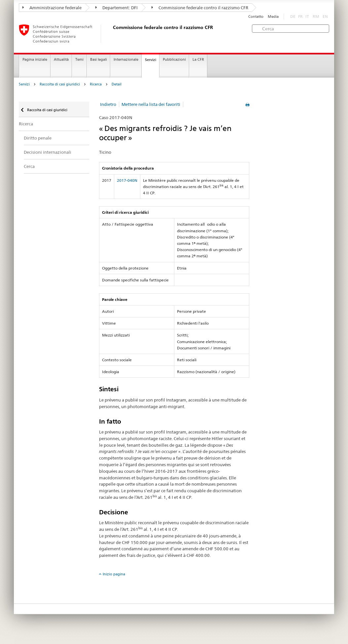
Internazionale (126, 60)
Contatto (256, 17)
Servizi (151, 60)
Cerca (29, 166)
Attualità (61, 60)
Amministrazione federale (52, 8)
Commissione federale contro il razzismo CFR (200, 8)
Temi (79, 60)
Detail (117, 84)
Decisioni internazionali (48, 152)
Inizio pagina (114, 574)
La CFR (198, 60)
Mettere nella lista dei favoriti (151, 104)
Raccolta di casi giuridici (60, 84)
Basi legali (99, 60)
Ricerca (96, 84)
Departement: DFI (117, 8)
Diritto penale (38, 138)
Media (273, 17)
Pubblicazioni (174, 60)
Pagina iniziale (35, 60)
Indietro (108, 104)
